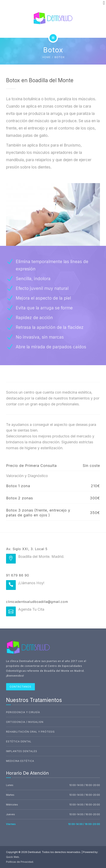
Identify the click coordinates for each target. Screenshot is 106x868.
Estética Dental (19, 741)
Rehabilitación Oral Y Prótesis (30, 732)
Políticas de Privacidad (20, 862)
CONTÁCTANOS (20, 687)
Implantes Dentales (22, 751)
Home (47, 57)
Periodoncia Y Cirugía (23, 712)
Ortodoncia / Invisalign (25, 722)
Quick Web (13, 857)
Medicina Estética (20, 761)
